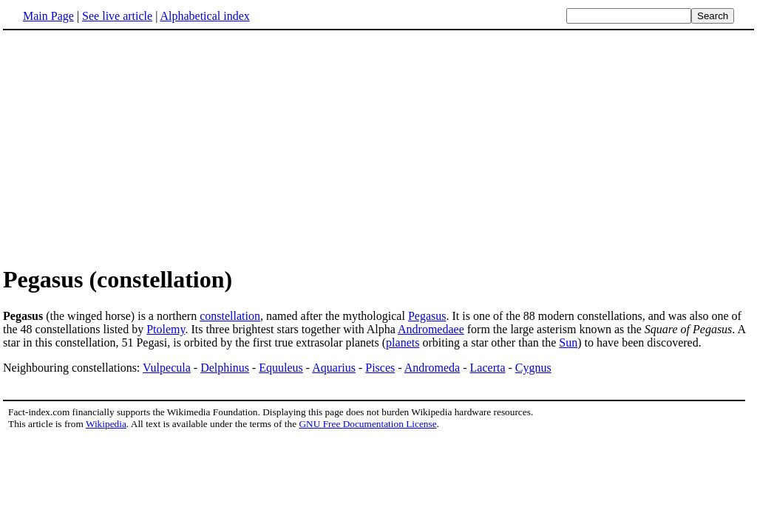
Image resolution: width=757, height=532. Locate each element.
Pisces (380, 368)
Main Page (48, 16)
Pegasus (427, 316)
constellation (230, 316)
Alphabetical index (204, 16)
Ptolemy (166, 329)
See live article (117, 16)
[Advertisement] (127, 147)
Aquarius (334, 368)
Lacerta (488, 368)
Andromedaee (431, 329)
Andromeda (432, 368)
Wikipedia (106, 424)
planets (403, 342)
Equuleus (281, 368)
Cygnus (533, 368)
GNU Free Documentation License (367, 424)
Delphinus (225, 368)
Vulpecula (167, 368)
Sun (568, 342)
